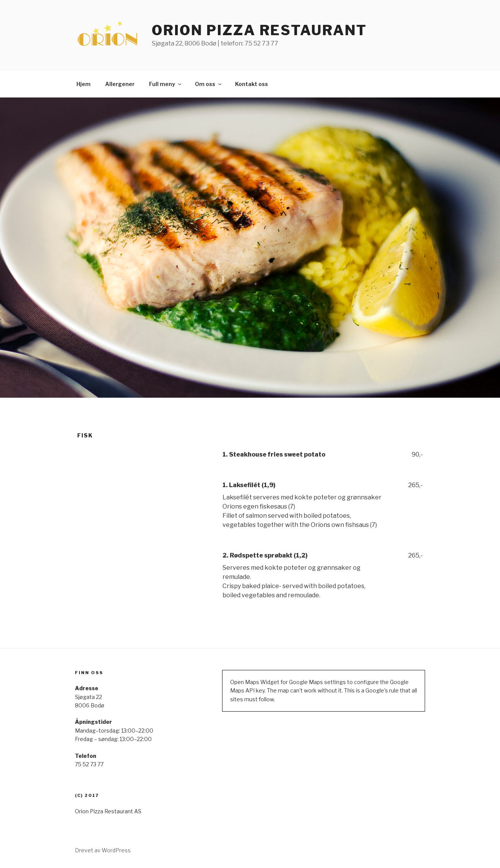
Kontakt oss (252, 84)
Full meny (166, 84)
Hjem (84, 84)
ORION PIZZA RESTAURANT (259, 30)
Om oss (209, 84)
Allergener (120, 84)
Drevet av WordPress (103, 850)
